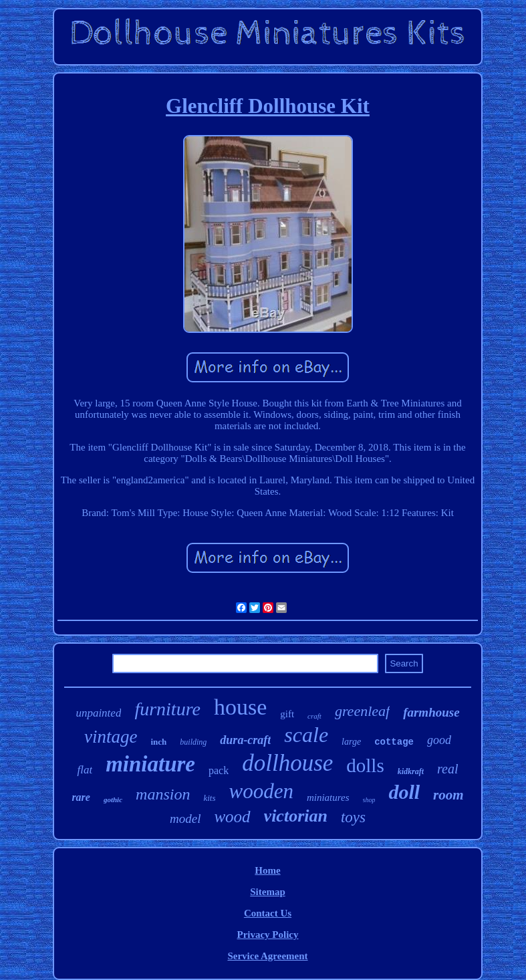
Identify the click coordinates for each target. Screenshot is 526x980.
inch (159, 742)
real (447, 769)
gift (287, 714)
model (185, 819)
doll (404, 792)
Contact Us (268, 913)
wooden (261, 791)
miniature (150, 764)
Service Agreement (267, 956)
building (193, 742)
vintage (111, 737)
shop (369, 800)
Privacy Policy (267, 935)
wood (232, 817)
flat (85, 770)
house (240, 707)
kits (209, 798)
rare (81, 797)
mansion (163, 794)
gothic (113, 800)
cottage (394, 742)
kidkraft (411, 771)
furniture (167, 709)
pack (219, 770)
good (439, 740)
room (448, 795)
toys (353, 817)
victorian (296, 816)
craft (314, 716)
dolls (365, 765)
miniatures (328, 798)
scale (306, 735)
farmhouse (431, 712)
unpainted (98, 713)
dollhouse (287, 763)
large (351, 742)
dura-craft (245, 740)
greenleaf (362, 711)
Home (267, 870)
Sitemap (268, 892)
